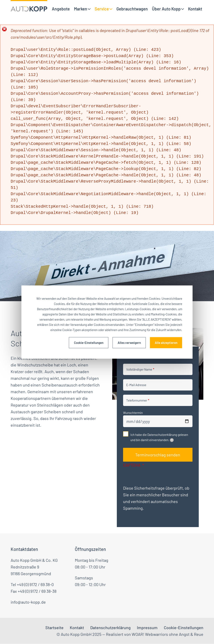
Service (102, 9)
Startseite (54, 627)
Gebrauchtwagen (132, 9)
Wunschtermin (133, 413)
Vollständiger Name (139, 369)
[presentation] (155, 476)
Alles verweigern (129, 343)
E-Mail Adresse (136, 385)
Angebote (61, 9)
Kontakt (195, 9)
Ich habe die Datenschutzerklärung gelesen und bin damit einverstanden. (159, 437)
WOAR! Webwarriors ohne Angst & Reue (168, 634)
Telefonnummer (137, 400)
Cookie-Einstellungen (89, 343)
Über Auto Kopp (166, 9)
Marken (81, 9)
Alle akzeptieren (166, 343)
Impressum (147, 627)
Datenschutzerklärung (110, 627)
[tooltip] (172, 440)
